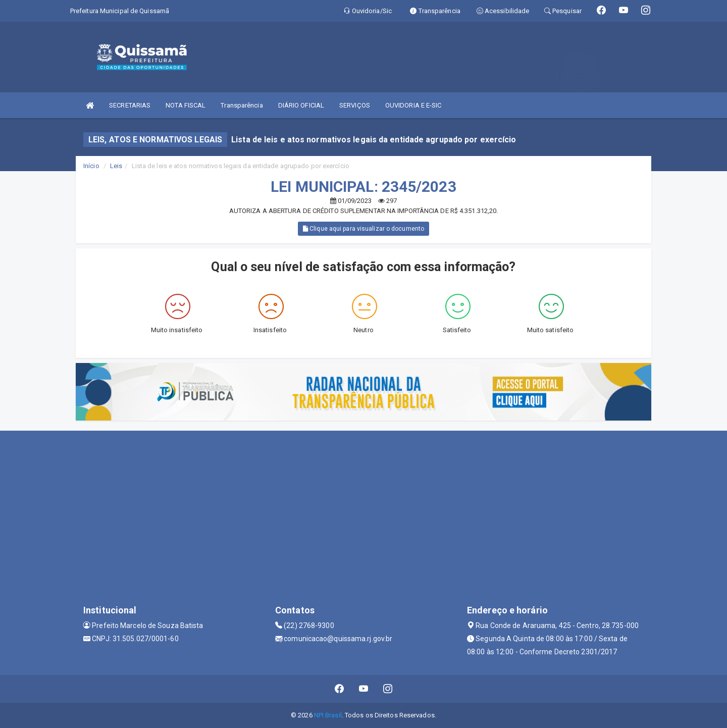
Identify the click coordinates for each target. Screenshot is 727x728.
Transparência (242, 105)
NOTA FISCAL (186, 105)
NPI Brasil (328, 715)
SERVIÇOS (355, 105)
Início (91, 166)
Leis (116, 166)
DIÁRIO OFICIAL (301, 105)
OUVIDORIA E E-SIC (413, 105)
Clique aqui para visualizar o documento (363, 229)
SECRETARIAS (130, 105)
